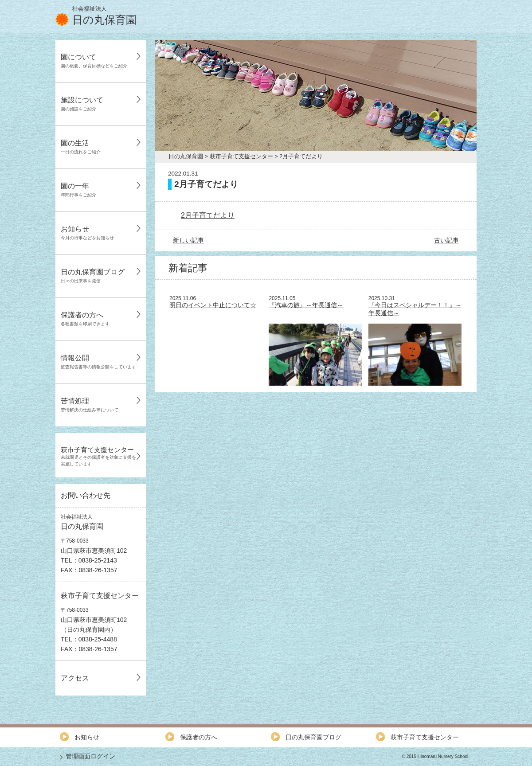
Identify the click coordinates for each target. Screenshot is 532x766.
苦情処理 (90, 405)
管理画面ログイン (90, 756)
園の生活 (81, 147)
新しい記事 (188, 240)
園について (94, 61)
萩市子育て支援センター (98, 456)
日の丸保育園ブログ (93, 276)
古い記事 (446, 240)
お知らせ (87, 233)
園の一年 (78, 190)
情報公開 (98, 362)
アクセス (75, 678)
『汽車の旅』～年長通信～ (306, 305)
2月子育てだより (208, 215)
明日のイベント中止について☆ (213, 305)
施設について (82, 104)
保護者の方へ (85, 319)
